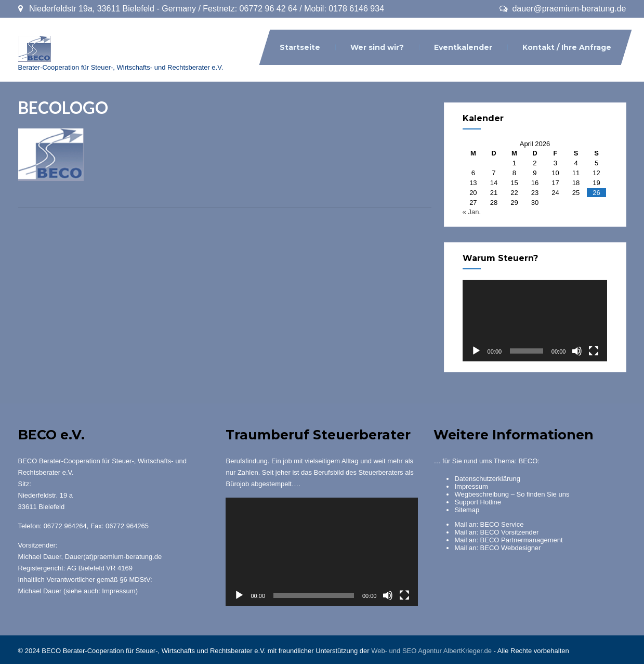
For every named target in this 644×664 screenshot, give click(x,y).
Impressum (119, 591)
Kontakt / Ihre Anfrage (567, 47)
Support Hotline (478, 502)
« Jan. (472, 212)
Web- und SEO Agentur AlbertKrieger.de (431, 651)
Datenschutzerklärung (487, 479)
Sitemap (467, 510)
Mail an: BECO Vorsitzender (496, 532)
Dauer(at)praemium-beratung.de (113, 557)
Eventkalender (463, 47)
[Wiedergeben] (476, 351)
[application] (535, 321)
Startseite (300, 47)
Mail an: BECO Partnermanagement (508, 540)
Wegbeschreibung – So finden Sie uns (512, 494)
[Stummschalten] (577, 351)
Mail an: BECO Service (489, 524)
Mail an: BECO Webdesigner (497, 548)
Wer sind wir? (377, 47)
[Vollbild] (594, 351)
